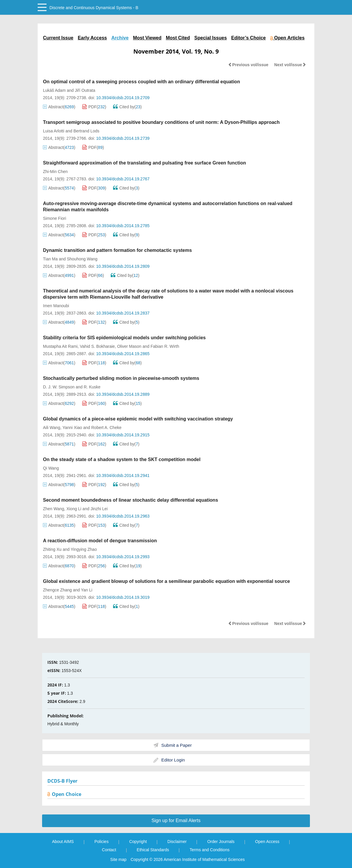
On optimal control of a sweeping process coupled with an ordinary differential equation (141, 82)
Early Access (92, 38)
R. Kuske (92, 387)
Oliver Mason (129, 346)
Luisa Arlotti (54, 131)
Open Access (267, 842)
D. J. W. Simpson (59, 387)
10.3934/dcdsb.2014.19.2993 (123, 557)
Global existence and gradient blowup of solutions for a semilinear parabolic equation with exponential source (166, 581)
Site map (118, 859)
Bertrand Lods (87, 131)
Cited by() (127, 107)
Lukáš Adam (54, 90)
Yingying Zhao (84, 549)
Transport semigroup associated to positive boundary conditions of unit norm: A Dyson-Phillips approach (161, 122)
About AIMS (63, 842)
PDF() (94, 107)
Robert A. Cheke (106, 428)
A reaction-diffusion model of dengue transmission (100, 541)
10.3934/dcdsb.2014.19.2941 (123, 475)
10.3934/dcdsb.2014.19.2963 (123, 516)
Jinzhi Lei (99, 509)
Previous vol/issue (248, 65)
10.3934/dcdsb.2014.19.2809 (123, 266)
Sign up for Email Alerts (176, 820)
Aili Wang (52, 428)
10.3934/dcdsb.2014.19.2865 (123, 354)
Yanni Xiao (72, 428)
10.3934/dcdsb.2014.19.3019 (123, 597)
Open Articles (287, 38)
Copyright (138, 842)
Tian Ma (50, 259)
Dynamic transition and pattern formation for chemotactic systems (117, 250)
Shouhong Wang (82, 259)
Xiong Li (74, 509)
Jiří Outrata (85, 90)
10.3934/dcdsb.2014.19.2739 (123, 138)
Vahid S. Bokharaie (97, 346)
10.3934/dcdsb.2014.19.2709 (123, 98)
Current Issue (58, 38)
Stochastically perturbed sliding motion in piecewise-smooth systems (121, 378)
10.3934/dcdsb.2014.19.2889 (123, 394)
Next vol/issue (290, 65)
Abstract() (59, 107)
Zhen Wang (54, 509)
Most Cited (178, 38)
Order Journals (221, 842)
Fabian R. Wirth (165, 346)
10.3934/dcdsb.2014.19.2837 (123, 313)
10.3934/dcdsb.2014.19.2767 (123, 179)
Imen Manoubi (56, 306)
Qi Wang (51, 468)
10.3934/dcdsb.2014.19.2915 (123, 435)
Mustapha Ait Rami (60, 346)
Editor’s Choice (249, 38)
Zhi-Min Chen (55, 172)
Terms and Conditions (209, 850)
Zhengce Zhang (57, 590)
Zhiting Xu (52, 549)
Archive (120, 38)
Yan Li (87, 590)
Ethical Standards (153, 850)
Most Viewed (147, 38)
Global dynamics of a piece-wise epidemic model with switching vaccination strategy (138, 419)
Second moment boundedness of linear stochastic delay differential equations (131, 500)
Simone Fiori (55, 218)
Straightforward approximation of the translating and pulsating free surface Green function (145, 163)
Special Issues (210, 38)
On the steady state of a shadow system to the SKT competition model (122, 459)
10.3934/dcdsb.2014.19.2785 (123, 226)
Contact (109, 850)
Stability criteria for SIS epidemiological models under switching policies (124, 338)
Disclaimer (177, 842)
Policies (102, 842)
